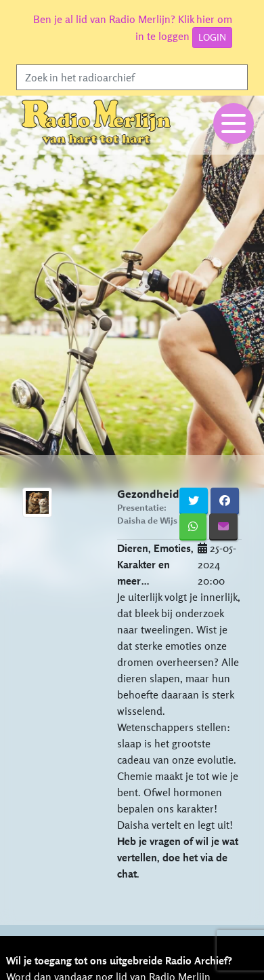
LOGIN (212, 37)
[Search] (132, 77)
